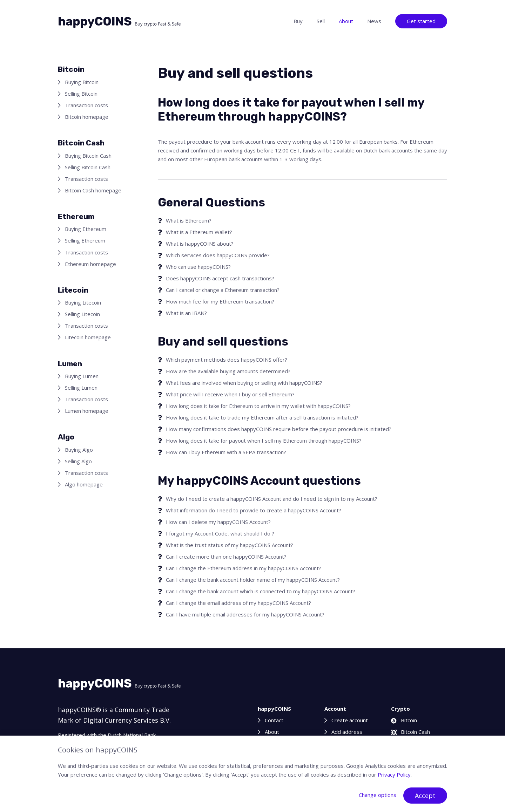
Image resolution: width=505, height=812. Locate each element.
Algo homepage (84, 484)
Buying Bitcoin (82, 82)
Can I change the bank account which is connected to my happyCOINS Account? (261, 591)
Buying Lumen (82, 376)
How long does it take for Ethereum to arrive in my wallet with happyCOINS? (258, 406)
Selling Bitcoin (81, 94)
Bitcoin (404, 720)
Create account (350, 720)
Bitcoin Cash (410, 732)
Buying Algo (79, 450)
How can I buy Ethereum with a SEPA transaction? (226, 452)
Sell (321, 21)
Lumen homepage (87, 411)
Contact (274, 720)
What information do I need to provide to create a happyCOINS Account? (254, 510)
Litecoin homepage (88, 337)
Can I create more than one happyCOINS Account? (226, 557)
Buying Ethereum (86, 229)
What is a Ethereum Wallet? (199, 232)
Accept (425, 796)
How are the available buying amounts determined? (228, 371)
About (346, 21)
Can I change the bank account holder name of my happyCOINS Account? (253, 580)
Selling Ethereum (85, 240)
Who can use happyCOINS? (198, 267)
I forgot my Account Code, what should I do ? (220, 533)
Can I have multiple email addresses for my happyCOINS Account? (245, 614)
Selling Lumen (81, 388)
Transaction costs (86, 105)
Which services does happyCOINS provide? (218, 255)
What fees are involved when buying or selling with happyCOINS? (244, 383)
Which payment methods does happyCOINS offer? (227, 360)
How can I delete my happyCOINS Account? (218, 522)
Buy (298, 21)
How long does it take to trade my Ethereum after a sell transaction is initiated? (262, 417)
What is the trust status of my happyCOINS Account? (230, 545)
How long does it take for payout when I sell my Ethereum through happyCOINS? (264, 441)
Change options (378, 795)
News (374, 21)
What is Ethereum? (189, 220)
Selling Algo (78, 461)
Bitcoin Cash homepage (93, 190)
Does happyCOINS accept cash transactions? (220, 278)
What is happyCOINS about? (200, 244)
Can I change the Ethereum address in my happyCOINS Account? (244, 568)
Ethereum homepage (90, 264)
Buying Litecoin (83, 302)
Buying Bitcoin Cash (88, 156)
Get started (421, 21)
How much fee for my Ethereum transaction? (220, 301)
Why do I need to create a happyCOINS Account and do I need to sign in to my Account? (272, 499)
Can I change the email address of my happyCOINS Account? (238, 603)
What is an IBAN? (186, 313)
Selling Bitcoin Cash (88, 167)
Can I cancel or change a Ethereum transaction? (223, 290)
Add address (347, 732)
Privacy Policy (394, 775)
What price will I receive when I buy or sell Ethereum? (230, 394)
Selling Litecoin (82, 314)
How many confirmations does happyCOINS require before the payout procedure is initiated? (279, 429)
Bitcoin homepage (87, 117)
